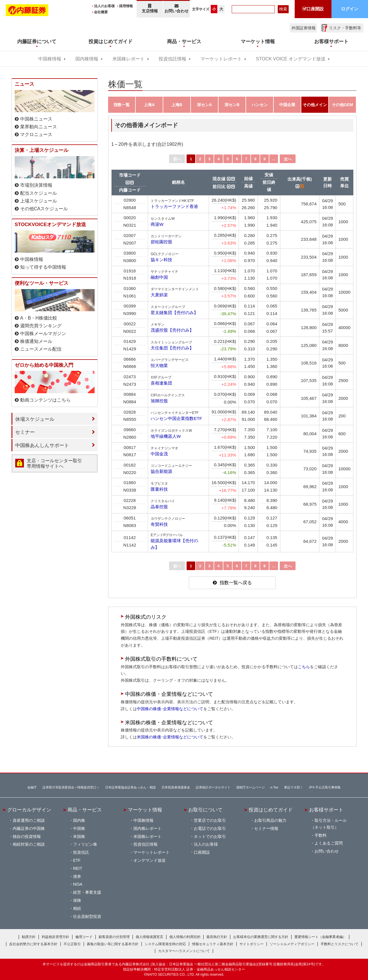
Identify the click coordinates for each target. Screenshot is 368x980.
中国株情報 (50, 59)
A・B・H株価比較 (39, 318)
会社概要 (101, 12)
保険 (77, 900)
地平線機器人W (166, 436)
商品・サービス (85, 810)
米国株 (79, 836)
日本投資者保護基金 (176, 787)
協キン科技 (161, 260)
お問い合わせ (177, 8)
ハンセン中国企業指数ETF (176, 418)
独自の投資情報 (27, 836)
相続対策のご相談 (29, 844)
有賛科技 (159, 524)
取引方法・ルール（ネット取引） (329, 824)
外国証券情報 (304, 28)
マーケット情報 (145, 810)
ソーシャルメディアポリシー (292, 944)
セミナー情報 (266, 828)
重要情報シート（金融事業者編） (320, 937)
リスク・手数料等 (345, 28)
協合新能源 (161, 471)
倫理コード (84, 937)
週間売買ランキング (41, 326)
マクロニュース (36, 134)
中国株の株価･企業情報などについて (170, 709)
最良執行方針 (217, 937)
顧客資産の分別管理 (114, 937)
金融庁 (32, 787)
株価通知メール (36, 341)
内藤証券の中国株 (29, 828)
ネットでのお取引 (210, 836)
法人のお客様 (104, 6)
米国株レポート (129, 59)
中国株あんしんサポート (42, 445)
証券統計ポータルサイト (213, 787)
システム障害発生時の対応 (165, 944)
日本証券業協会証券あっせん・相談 (131, 787)
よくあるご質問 (329, 843)
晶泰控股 (159, 507)
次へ (288, 159)
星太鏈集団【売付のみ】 (174, 313)
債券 (77, 876)
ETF (77, 860)
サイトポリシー (252, 944)
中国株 (79, 828)
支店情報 (150, 8)
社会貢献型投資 (87, 916)
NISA (78, 884)
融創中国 (159, 277)
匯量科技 (159, 489)
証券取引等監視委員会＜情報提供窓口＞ (71, 787)
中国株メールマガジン (43, 334)
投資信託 (81, 852)
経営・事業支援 (87, 892)
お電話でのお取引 (210, 828)
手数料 (321, 835)
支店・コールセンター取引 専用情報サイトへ (54, 463)
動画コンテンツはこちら (45, 400)
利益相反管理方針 (55, 937)
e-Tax (274, 787)
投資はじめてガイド (271, 810)
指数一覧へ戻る (236, 583)
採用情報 (126, 6)
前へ (177, 159)
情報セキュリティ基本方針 (213, 944)
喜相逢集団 (161, 383)
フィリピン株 (85, 844)
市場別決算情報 (36, 185)
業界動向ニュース (39, 127)
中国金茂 (159, 454)
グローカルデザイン (29, 810)
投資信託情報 (172, 59)
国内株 (79, 820)
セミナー (25, 432)
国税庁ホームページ (251, 787)
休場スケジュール (35, 419)
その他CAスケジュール (44, 209)
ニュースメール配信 (41, 349)
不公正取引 (72, 944)
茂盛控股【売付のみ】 (172, 330)
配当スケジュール (39, 193)
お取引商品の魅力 (270, 820)
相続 (77, 908)
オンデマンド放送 (149, 860)
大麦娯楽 (159, 295)
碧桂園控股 (161, 242)
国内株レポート (147, 828)
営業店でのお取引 (210, 820)
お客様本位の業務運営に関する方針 (261, 937)
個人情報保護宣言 (149, 937)
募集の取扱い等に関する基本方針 (113, 944)
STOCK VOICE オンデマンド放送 (291, 59)
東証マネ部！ (294, 787)
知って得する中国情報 (43, 267)
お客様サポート (326, 810)
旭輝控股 (159, 401)
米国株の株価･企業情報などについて (170, 737)
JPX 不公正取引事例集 (325, 787)
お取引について (205, 810)
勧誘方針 (29, 937)
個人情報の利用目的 (185, 937)
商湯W (157, 224)
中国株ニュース (36, 119)
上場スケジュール (39, 201)
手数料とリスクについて (340, 944)
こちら (304, 667)
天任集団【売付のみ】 (172, 348)
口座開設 (202, 852)
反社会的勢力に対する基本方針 (33, 944)
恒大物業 (159, 365)
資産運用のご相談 (29, 820)
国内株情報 (87, 59)
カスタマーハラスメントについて (184, 951)
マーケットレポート (221, 59)
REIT (78, 868)
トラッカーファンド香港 (174, 206)
